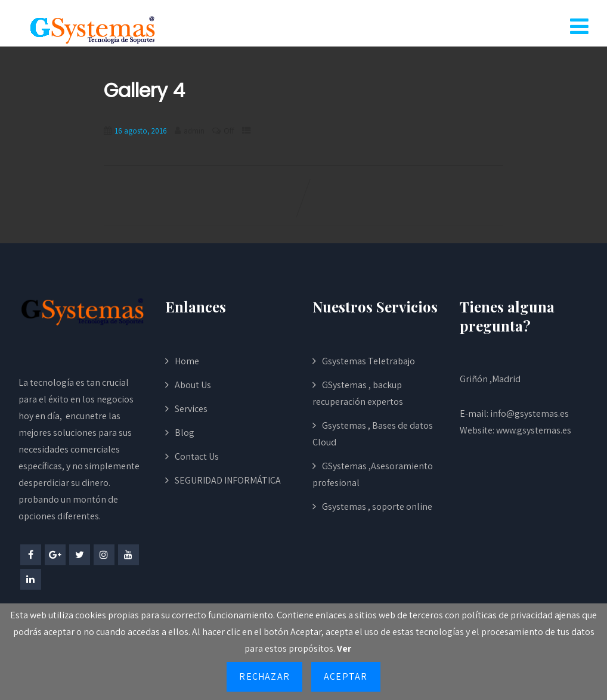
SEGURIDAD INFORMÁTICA (228, 480)
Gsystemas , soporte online (377, 507)
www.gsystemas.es (534, 430)
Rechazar (264, 676)
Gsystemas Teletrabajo (368, 361)
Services (191, 409)
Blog (185, 433)
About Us (193, 385)
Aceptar (346, 676)
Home (187, 361)
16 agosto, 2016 (141, 131)
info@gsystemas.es (529, 414)
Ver (344, 648)
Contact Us (197, 456)
